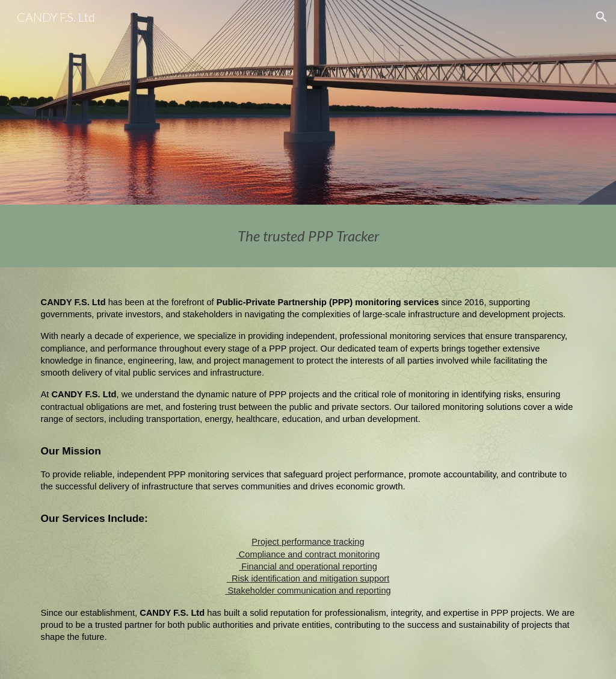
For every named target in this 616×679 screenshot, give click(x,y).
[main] (308, 236)
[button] (602, 17)
